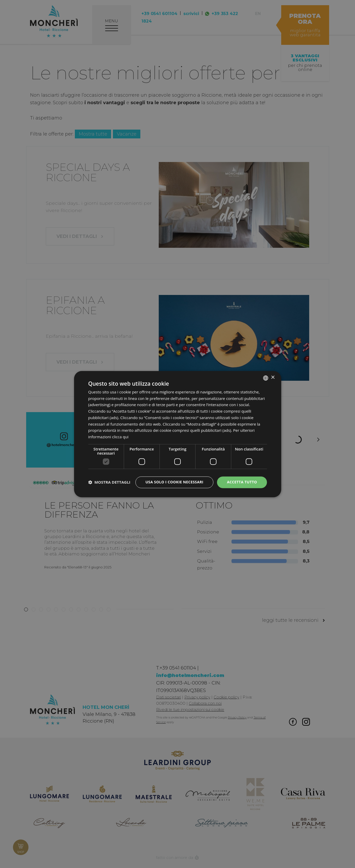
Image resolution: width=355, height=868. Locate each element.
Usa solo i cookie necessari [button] (175, 482)
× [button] (273, 377)
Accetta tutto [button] (242, 482)
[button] (109, 482)
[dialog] (178, 434)
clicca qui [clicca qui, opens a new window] (120, 437)
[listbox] (266, 378)
